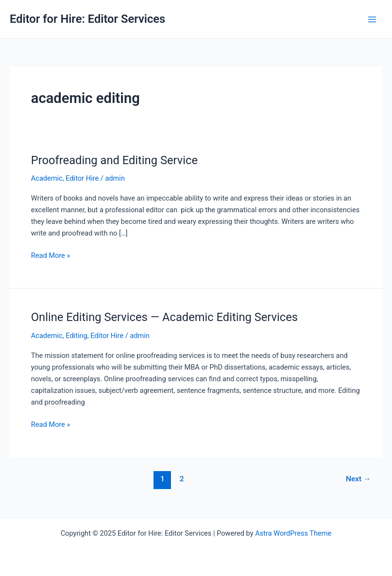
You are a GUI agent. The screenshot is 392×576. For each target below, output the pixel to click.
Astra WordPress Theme (293, 533)
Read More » (51, 255)
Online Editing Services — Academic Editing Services (164, 317)
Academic (47, 178)
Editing (76, 336)
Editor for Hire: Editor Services (87, 19)
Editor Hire (82, 178)
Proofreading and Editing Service (114, 160)
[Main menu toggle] (372, 19)
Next (358, 479)
